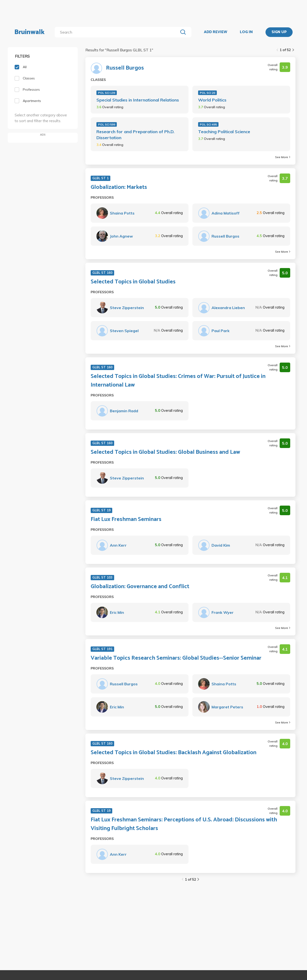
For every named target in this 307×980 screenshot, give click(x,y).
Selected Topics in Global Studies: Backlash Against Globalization (174, 753)
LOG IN (246, 32)
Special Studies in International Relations (138, 100)
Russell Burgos (125, 68)
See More (283, 157)
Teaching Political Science (224, 132)
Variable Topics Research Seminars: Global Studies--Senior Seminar (176, 658)
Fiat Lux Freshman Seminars (126, 520)
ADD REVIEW (215, 32)
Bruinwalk (30, 32)
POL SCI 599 (107, 124)
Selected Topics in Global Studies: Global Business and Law (165, 452)
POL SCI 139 (107, 93)
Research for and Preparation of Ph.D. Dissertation (135, 135)
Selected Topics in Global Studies (133, 282)
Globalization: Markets (119, 187)
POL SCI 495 (208, 124)
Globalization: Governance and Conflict (140, 587)
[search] (117, 32)
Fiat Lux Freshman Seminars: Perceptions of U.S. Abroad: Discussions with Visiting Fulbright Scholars (184, 824)
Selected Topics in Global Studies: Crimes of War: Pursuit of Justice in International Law (178, 381)
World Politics (212, 100)
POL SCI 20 (207, 93)
